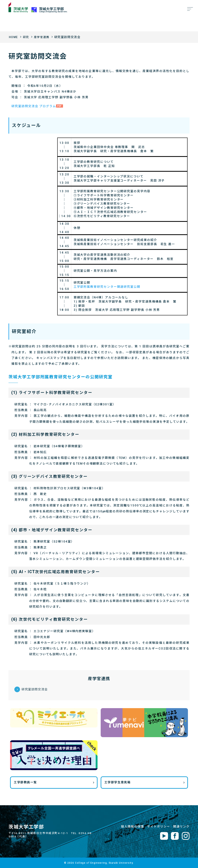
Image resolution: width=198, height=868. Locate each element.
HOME (14, 37)
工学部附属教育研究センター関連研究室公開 (107, 287)
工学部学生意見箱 (118, 782)
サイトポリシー (159, 826)
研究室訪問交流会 (35, 689)
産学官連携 (43, 37)
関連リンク (181, 826)
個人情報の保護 (132, 826)
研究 (27, 37)
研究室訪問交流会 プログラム (34, 106)
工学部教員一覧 (25, 782)
